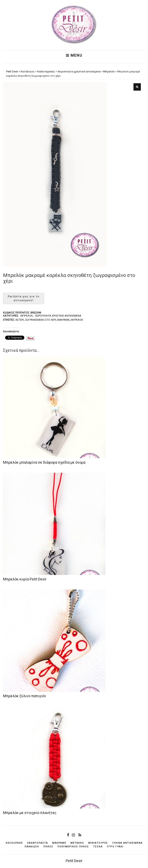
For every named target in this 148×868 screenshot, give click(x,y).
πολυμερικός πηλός (73, 847)
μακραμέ (63, 320)
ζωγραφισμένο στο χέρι (40, 320)
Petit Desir (74, 861)
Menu (74, 55)
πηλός (48, 847)
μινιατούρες (98, 843)
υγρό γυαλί (115, 847)
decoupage (14, 843)
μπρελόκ (77, 320)
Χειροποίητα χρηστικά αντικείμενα (58, 316)
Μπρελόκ (27, 316)
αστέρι (20, 320)
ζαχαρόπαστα (37, 843)
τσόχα (98, 847)
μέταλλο (77, 843)
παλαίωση (32, 847)
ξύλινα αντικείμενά (127, 843)
